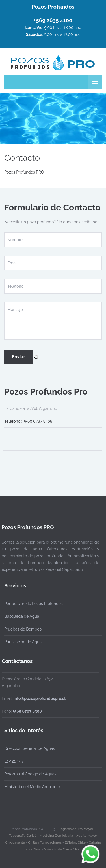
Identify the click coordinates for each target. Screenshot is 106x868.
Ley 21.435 (13, 761)
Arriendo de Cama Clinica (63, 847)
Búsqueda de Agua (22, 616)
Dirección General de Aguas (30, 748)
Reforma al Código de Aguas (30, 774)
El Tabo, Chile (75, 840)
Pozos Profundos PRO (24, 172)
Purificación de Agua (23, 642)
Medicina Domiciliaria (57, 833)
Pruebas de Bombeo (23, 629)
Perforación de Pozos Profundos (33, 604)
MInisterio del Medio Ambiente (32, 787)
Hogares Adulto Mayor (76, 826)
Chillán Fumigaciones (45, 840)
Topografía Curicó (23, 833)
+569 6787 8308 (38, 421)
